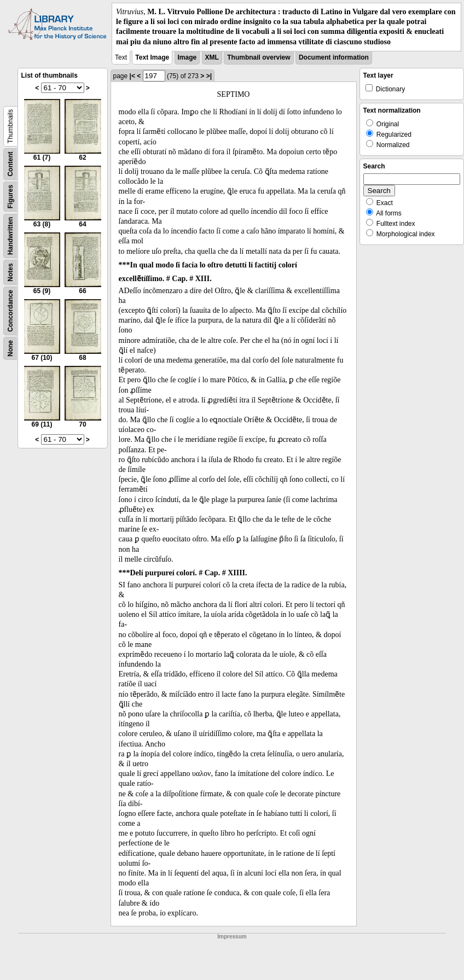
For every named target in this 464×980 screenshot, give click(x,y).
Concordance (10, 311)
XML (212, 57)
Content (10, 164)
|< (132, 76)
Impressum (232, 937)
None (10, 348)
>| (209, 76)
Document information (334, 57)
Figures (10, 197)
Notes (10, 272)
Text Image (152, 57)
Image (187, 57)
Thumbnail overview (259, 57)
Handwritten (10, 235)
